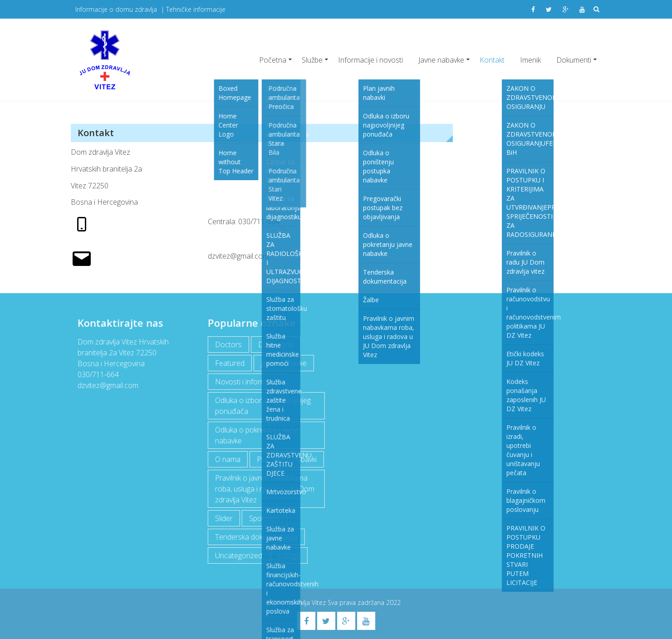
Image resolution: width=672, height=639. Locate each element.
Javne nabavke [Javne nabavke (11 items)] (283, 363)
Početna (273, 60)
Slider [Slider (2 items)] (223, 518)
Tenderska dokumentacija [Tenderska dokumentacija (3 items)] (256, 537)
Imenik (530, 60)
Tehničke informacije (196, 9)
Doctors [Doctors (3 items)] (228, 344)
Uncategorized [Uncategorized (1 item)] (238, 555)
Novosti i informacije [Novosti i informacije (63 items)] (248, 382)
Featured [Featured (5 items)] (229, 363)
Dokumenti (574, 60)
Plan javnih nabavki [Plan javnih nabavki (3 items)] (286, 459)
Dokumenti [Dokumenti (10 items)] (275, 344)
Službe (312, 60)
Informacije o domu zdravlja (116, 9)
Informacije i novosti (370, 60)
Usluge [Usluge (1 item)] (289, 555)
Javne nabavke (441, 60)
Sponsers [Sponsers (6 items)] (264, 518)
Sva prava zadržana (357, 602)
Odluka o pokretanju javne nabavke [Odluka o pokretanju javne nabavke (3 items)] (256, 435)
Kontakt (492, 60)
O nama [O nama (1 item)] (227, 459)
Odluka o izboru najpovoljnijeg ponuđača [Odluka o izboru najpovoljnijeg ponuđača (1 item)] (262, 406)
